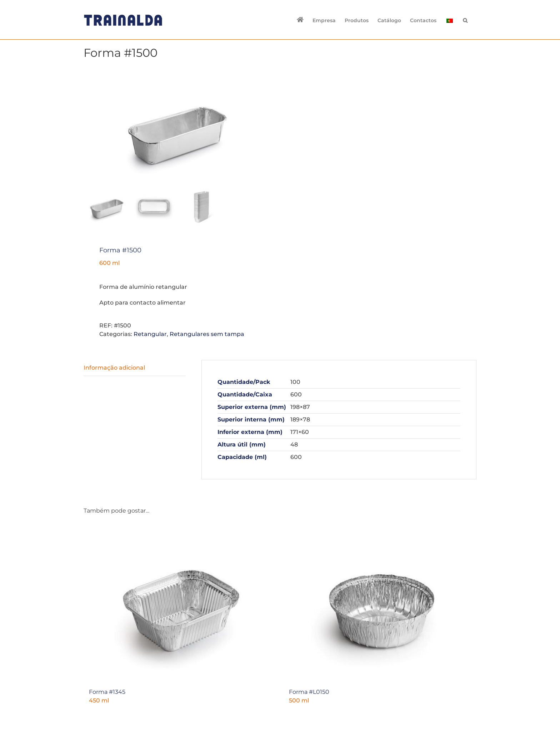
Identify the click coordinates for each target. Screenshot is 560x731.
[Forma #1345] (180, 603)
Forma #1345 (107, 692)
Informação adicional (114, 367)
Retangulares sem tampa (207, 334)
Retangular (150, 334)
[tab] (135, 368)
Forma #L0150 (309, 692)
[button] (465, 20)
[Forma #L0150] (380, 603)
